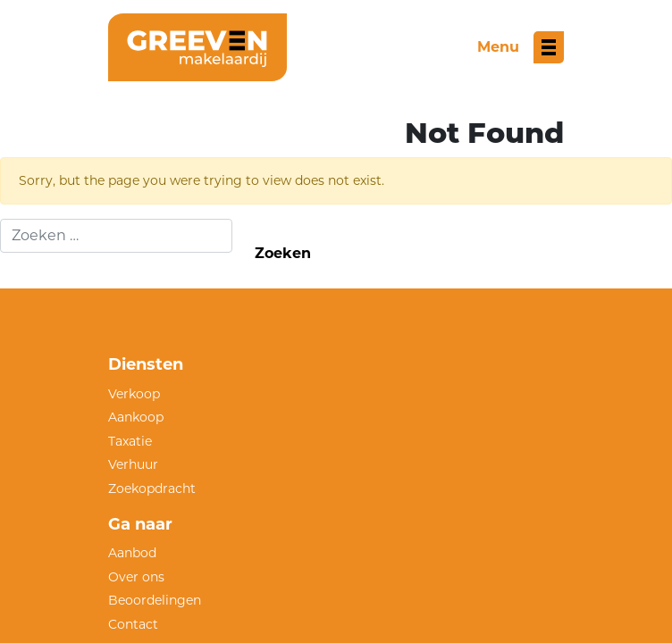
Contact (133, 624)
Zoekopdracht (152, 489)
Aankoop (136, 417)
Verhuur (133, 464)
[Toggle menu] (521, 47)
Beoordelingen (155, 600)
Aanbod (132, 553)
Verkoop (134, 394)
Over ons (136, 577)
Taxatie (130, 441)
